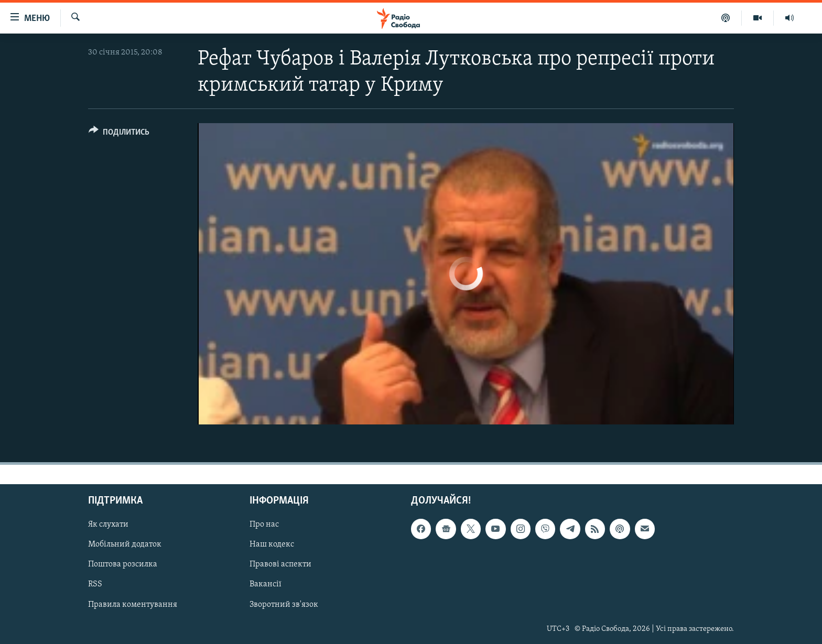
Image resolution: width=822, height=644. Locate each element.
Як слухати (108, 525)
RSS (95, 584)
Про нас (264, 525)
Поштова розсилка (123, 564)
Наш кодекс (272, 544)
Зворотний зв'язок (284, 604)
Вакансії (266, 584)
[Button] (119, 134)
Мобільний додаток (125, 544)
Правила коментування (133, 604)
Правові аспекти (280, 564)
